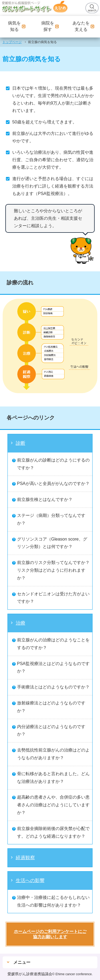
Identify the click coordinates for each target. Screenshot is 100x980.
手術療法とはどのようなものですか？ (53, 687)
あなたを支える (83, 26)
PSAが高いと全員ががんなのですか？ (53, 483)
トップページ (12, 42)
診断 (21, 443)
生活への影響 (30, 881)
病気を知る (17, 26)
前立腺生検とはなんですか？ (45, 499)
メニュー (22, 962)
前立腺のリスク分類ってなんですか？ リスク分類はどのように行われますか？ (55, 570)
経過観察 (25, 858)
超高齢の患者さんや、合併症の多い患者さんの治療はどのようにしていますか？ (53, 805)
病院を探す (50, 26)
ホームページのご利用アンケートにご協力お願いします (50, 934)
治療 (21, 623)
